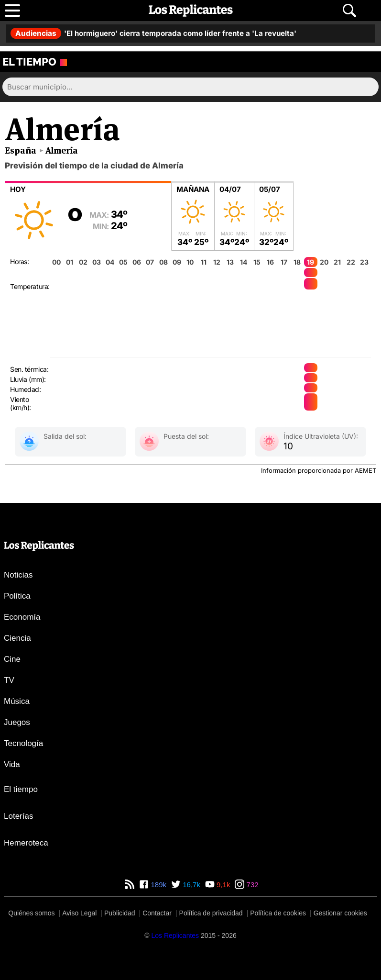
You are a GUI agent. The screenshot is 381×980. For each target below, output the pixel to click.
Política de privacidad (211, 913)
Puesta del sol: (186, 436)
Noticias (18, 575)
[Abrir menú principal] (12, 11)
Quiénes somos (31, 913)
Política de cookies (278, 913)
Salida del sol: (65, 436)
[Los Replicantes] (175, 935)
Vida (12, 764)
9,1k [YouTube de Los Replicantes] (223, 885)
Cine (12, 659)
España (21, 150)
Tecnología (23, 743)
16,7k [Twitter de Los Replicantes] (190, 885)
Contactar (157, 913)
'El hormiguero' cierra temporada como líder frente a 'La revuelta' (153, 33)
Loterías (18, 816)
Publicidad (120, 913)
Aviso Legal (79, 913)
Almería (62, 150)
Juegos (17, 722)
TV (9, 680)
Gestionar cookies (340, 913)
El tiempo (21, 789)
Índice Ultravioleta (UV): (321, 436)
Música (17, 701)
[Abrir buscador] (349, 11)
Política (17, 596)
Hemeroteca (26, 843)
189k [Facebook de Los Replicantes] (158, 885)
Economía (22, 617)
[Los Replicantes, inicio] (191, 11)
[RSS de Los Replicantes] (130, 885)
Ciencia (17, 638)
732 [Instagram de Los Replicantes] (251, 885)
